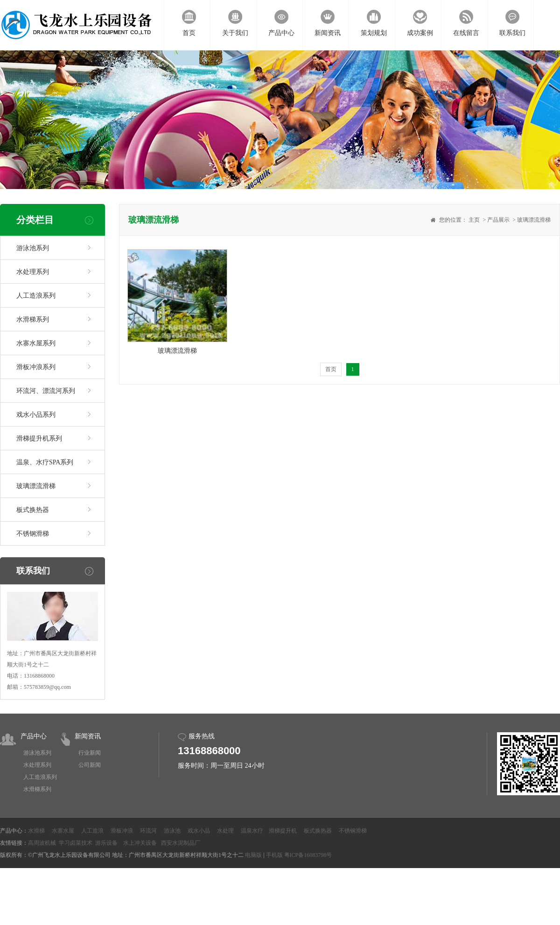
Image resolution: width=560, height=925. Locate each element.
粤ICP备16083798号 (308, 855)
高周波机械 (42, 843)
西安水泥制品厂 (181, 843)
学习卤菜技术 (76, 843)
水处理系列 (33, 272)
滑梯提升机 (283, 831)
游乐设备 (106, 843)
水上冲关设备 (140, 843)
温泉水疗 (252, 831)
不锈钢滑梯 (33, 534)
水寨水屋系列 (36, 343)
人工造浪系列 (36, 296)
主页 (474, 220)
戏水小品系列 (36, 415)
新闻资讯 (88, 736)
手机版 (274, 855)
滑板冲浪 (122, 831)
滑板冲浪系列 (36, 367)
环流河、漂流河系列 (46, 391)
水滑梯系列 (33, 319)
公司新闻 (90, 765)
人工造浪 (92, 831)
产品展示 (498, 220)
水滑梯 (36, 831)
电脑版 (253, 855)
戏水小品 (199, 831)
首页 (331, 369)
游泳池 (172, 831)
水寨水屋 (63, 831)
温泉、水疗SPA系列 (45, 462)
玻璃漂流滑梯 (36, 486)
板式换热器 (33, 510)
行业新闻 (90, 753)
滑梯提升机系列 (39, 438)
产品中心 (34, 736)
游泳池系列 (33, 248)
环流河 (148, 831)
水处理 (225, 831)
